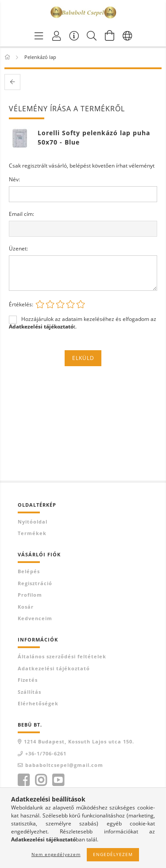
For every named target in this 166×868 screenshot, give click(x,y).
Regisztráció (35, 583)
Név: (14, 179)
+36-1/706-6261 (46, 753)
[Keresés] (92, 35)
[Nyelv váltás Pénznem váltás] (127, 35)
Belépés (29, 571)
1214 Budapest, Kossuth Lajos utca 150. (79, 741)
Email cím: (21, 214)
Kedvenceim (35, 618)
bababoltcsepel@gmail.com (64, 765)
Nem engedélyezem (56, 854)
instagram (41, 780)
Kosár (26, 607)
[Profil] (57, 35)
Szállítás (29, 692)
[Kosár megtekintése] (110, 35)
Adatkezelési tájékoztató (54, 668)
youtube (58, 780)
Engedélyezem (113, 854)
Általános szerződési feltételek (62, 656)
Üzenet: (18, 248)
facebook (23, 780)
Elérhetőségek (38, 703)
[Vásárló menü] (74, 35)
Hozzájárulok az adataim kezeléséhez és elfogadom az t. (83, 323)
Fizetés (28, 680)
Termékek (32, 533)
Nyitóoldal (33, 522)
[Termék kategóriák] (39, 35)
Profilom (30, 595)
